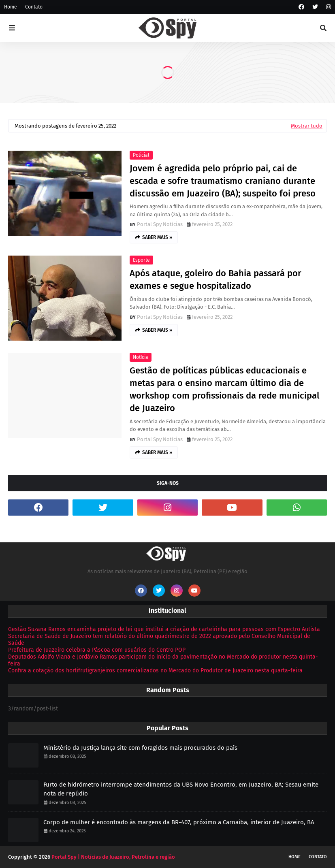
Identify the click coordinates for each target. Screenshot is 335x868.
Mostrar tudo (307, 126)
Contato (34, 7)
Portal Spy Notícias (160, 224)
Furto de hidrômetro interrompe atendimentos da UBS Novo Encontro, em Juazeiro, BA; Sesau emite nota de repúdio (181, 789)
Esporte (141, 260)
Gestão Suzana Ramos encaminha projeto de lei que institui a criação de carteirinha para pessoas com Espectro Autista (164, 629)
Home (11, 7)
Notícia (141, 357)
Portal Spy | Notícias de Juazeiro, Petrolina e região (113, 857)
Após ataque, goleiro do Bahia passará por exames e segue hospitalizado (216, 279)
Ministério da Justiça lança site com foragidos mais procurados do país (140, 748)
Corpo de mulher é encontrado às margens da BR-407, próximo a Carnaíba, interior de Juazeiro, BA (179, 822)
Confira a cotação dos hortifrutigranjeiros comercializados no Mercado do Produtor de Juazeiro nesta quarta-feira (155, 671)
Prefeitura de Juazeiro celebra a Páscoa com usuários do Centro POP (97, 650)
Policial (141, 155)
